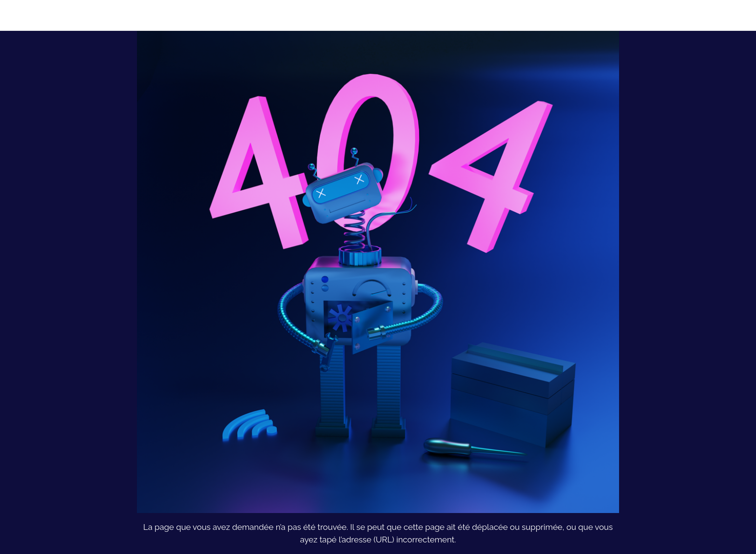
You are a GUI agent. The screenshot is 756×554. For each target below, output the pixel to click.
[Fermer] (19, 15)
